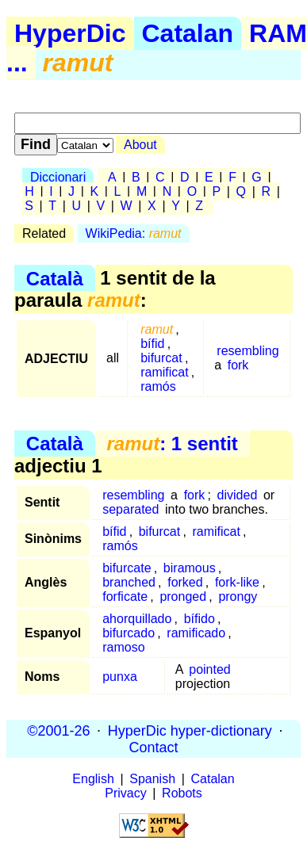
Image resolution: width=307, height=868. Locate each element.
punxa (120, 677)
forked (185, 582)
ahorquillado (137, 619)
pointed (210, 669)
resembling (248, 351)
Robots (182, 793)
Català (55, 278)
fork (238, 365)
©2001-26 (58, 730)
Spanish (152, 779)
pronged (183, 597)
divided (238, 495)
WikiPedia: (134, 233)
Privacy (125, 793)
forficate (125, 597)
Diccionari (58, 177)
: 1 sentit (172, 444)
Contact (153, 747)
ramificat (164, 372)
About (140, 145)
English (93, 779)
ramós (158, 386)
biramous (190, 568)
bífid (152, 344)
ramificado (196, 633)
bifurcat (161, 358)
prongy (238, 597)
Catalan (188, 33)
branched (129, 582)
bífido (200, 619)
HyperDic (70, 33)
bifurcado (129, 633)
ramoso (123, 647)
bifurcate (127, 568)
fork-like (237, 582)
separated (130, 509)
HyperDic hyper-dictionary (190, 730)
